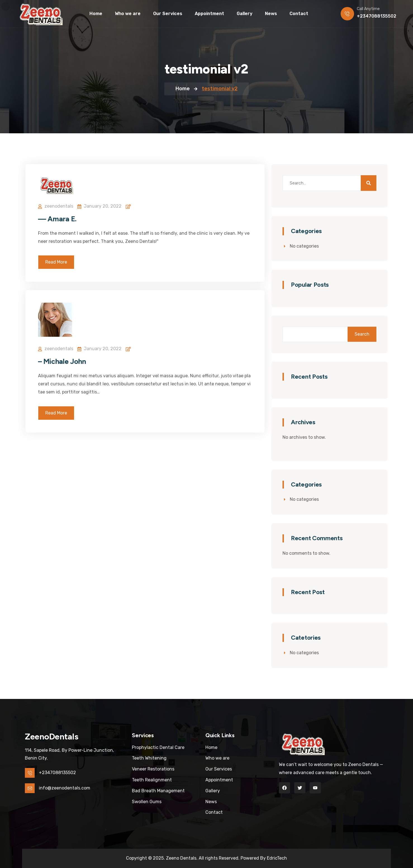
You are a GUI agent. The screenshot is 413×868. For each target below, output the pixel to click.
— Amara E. (57, 219)
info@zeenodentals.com (65, 788)
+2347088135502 (377, 16)
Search (362, 334)
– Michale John (62, 361)
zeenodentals (59, 206)
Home (183, 89)
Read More (56, 262)
